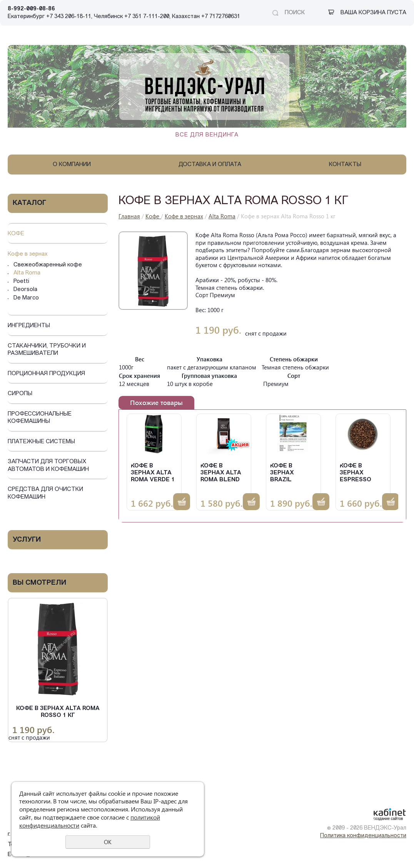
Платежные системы (41, 442)
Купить (182, 502)
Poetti (21, 282)
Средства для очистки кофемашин (45, 493)
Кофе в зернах (28, 254)
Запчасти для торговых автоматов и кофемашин (48, 466)
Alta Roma (27, 273)
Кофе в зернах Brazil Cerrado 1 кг (291, 473)
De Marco (26, 298)
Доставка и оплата (210, 165)
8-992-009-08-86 (31, 9)
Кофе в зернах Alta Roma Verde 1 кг (153, 473)
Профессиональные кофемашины (40, 418)
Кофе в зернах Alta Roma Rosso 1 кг (58, 712)
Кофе (16, 234)
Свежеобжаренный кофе (48, 265)
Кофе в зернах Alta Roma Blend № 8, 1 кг (221, 473)
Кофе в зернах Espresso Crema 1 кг (357, 473)
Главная (129, 216)
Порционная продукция (46, 374)
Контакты (345, 165)
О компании (72, 165)
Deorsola (25, 290)
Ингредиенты (29, 326)
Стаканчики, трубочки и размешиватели (47, 350)
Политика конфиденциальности (363, 836)
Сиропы (20, 394)
